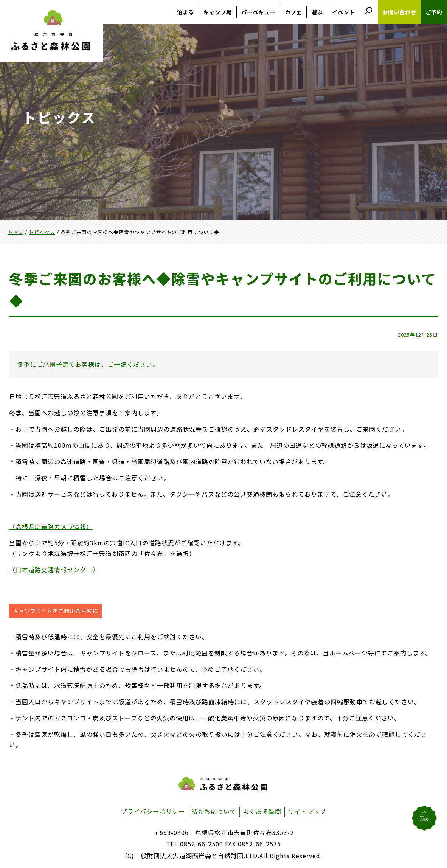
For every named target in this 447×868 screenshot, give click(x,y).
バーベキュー (258, 12)
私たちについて (214, 811)
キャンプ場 (218, 12)
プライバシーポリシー (153, 811)
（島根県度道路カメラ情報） (51, 526)
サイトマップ (307, 811)
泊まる (185, 12)
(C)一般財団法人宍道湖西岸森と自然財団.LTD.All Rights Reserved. (223, 856)
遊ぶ (317, 12)
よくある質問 (262, 811)
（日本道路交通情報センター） (54, 570)
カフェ (293, 12)
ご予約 (434, 12)
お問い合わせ (399, 12)
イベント (343, 12)
